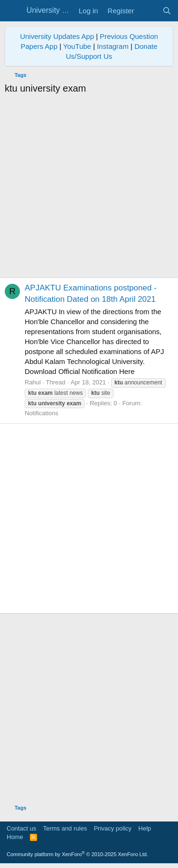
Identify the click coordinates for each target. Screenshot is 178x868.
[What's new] (148, 11)
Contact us (21, 828)
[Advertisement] (89, 189)
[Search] (167, 11)
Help (145, 828)
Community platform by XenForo (77, 854)
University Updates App (57, 36)
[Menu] (13, 11)
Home (15, 837)
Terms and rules (65, 828)
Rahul (33, 382)
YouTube (77, 46)
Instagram (113, 46)
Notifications (42, 413)
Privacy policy (113, 828)
